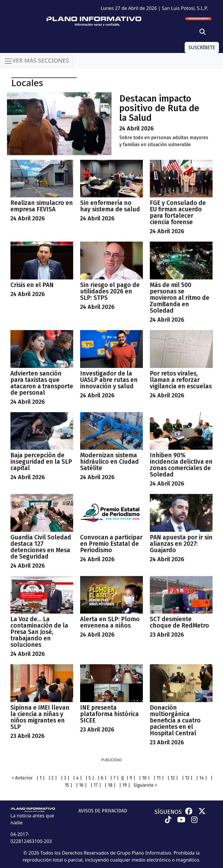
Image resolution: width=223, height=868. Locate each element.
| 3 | (65, 778)
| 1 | (41, 778)
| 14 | (202, 778)
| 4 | (77, 778)
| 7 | (114, 778)
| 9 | (131, 778)
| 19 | (125, 785)
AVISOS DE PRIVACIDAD (103, 811)
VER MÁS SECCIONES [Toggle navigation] (36, 61)
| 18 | (110, 785)
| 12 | (173, 778)
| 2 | (53, 778)
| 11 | (159, 778)
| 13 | (187, 778)
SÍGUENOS (168, 812)
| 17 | (96, 785)
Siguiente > (145, 785)
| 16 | (81, 785)
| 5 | (90, 778)
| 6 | (102, 778)
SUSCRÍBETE (202, 47)
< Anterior (22, 778)
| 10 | (144, 778)
